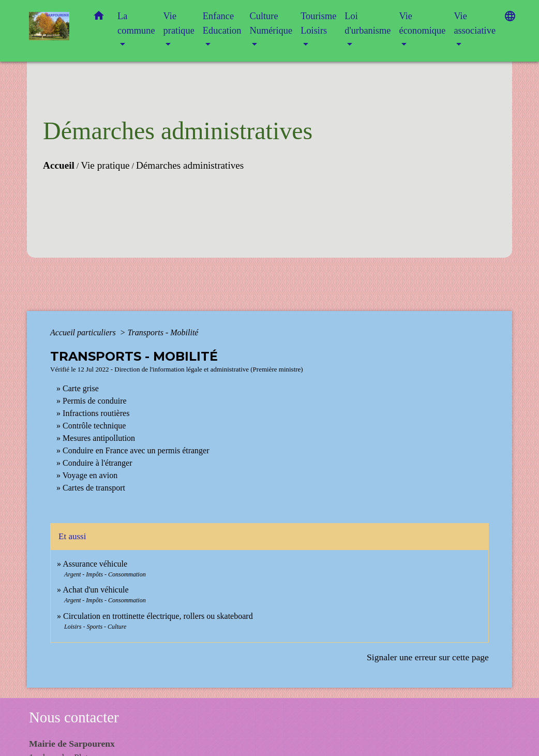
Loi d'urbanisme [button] (368, 23)
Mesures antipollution (99, 438)
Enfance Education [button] (222, 23)
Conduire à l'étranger (97, 463)
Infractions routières (96, 413)
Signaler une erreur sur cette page (428, 657)
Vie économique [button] (422, 23)
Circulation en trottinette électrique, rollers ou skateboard (158, 616)
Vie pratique (105, 165)
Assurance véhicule (95, 564)
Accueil (59, 165)
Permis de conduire (95, 401)
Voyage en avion (90, 475)
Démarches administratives (190, 165)
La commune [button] (136, 23)
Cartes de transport (94, 488)
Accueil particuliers (84, 332)
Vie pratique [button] (179, 23)
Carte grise (81, 388)
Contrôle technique (94, 426)
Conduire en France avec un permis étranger (136, 450)
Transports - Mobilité (163, 332)
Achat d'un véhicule (95, 590)
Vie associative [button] (475, 23)
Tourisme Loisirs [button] (318, 23)
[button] (99, 18)
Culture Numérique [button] (271, 23)
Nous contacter (74, 717)
